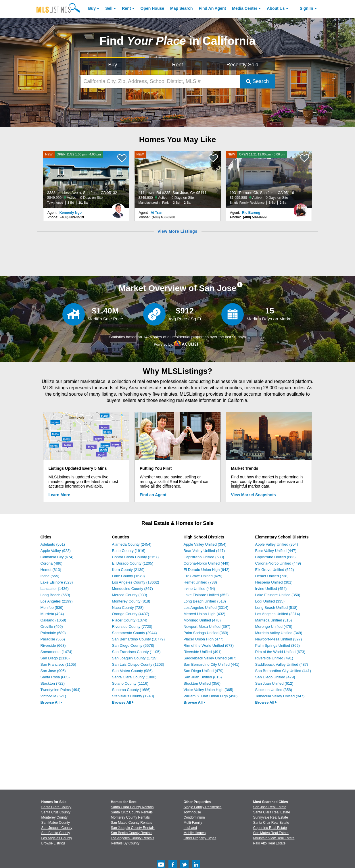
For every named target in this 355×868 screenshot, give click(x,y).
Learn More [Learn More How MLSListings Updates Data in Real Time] (59, 495)
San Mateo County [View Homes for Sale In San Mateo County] (56, 823)
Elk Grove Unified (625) (203, 576)
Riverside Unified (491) (203, 652)
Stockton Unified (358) (274, 690)
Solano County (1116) (130, 683)
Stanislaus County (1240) (133, 696)
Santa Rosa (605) (55, 677)
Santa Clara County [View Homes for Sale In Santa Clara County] (56, 807)
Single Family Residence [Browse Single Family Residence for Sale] (203, 807)
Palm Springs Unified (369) (206, 633)
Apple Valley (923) (56, 551)
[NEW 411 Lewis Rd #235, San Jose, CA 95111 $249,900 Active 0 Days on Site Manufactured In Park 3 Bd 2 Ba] (178, 180)
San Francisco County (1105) (136, 652)
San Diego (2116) (55, 658)
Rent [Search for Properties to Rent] (177, 65)
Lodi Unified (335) (270, 601)
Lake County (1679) (128, 576)
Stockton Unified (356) (202, 683)
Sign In (307, 8)
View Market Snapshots (254, 495)
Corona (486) (52, 563)
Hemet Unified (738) (200, 582)
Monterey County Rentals (130, 817)
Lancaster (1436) (55, 589)
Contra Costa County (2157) (136, 557)
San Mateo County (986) (133, 671)
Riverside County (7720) (132, 627)
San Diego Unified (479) (204, 671)
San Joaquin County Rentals (133, 828)
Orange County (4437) (131, 614)
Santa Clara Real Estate (272, 812)
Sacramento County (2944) (135, 633)
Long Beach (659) (55, 595)
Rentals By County (125, 843)
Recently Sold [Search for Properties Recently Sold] (242, 65)
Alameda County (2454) (132, 544)
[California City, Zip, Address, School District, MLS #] (160, 81)
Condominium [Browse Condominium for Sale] (194, 817)
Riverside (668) (53, 645)
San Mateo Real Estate (271, 833)
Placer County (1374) (130, 620)
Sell (109, 8)
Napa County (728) (128, 608)
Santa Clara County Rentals (132, 807)
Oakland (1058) (53, 620)
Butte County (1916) (129, 551)
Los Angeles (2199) (57, 601)
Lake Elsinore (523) (57, 582)
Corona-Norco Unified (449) (207, 563)
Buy (92, 8)
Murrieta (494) (52, 614)
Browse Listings (53, 843)
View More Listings (177, 231)
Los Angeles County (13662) (136, 582)
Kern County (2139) (128, 570)
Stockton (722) (53, 683)
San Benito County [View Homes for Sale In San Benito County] (56, 833)
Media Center (245, 8)
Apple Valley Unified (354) (205, 544)
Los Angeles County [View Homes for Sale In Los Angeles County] (57, 838)
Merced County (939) (130, 595)
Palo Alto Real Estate (269, 843)
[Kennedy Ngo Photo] (118, 208)
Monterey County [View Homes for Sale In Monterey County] (54, 817)
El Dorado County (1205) (133, 563)
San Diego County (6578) (133, 645)
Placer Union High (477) (204, 639)
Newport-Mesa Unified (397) (207, 627)
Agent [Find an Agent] (213, 8)
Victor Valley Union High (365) (209, 690)
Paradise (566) (53, 639)
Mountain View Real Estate (274, 838)
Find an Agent (153, 495)
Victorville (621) (53, 696)
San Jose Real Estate (270, 807)
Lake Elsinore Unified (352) (206, 595)
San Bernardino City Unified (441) (212, 664)
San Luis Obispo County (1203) (138, 664)
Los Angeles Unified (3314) (206, 608)
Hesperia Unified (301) (274, 582)
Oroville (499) (52, 627)
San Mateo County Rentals (132, 823)
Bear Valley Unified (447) (204, 551)
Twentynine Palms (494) (61, 690)
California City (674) (57, 557)
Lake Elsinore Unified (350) (278, 595)
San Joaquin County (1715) (135, 658)
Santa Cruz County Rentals (132, 812)
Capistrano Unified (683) (204, 557)
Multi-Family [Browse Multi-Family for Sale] (193, 823)
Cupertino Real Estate (270, 828)
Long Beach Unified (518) (205, 601)
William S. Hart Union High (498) (211, 696)
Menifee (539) (52, 608)
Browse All (51, 702)
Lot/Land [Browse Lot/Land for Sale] (190, 828)
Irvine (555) (50, 576)
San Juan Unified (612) (274, 683)
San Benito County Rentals (132, 833)
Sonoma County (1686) (131, 690)
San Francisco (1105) (58, 664)
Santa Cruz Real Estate (271, 823)
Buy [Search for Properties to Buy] (113, 65)
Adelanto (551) (53, 544)
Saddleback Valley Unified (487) (210, 658)
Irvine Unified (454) (199, 589)
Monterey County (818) (131, 601)
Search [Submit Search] (257, 81)
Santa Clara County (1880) (134, 677)
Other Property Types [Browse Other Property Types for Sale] (200, 838)
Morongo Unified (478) (202, 620)
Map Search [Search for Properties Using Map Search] (182, 8)
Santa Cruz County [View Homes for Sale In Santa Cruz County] (56, 812)
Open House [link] (152, 8)
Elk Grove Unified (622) (275, 570)
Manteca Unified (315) (274, 620)
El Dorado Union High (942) (207, 570)
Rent (126, 8)
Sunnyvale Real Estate (271, 817)
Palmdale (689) (53, 633)
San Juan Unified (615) (203, 677)
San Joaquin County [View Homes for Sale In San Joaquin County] (57, 828)
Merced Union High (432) (205, 614)
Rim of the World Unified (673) (209, 645)
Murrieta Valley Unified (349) (279, 633)
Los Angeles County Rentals (133, 838)
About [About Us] (276, 8)
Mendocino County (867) (133, 589)
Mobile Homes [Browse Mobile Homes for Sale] (195, 833)
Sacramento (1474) (56, 652)
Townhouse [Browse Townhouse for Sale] (192, 812)
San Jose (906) (53, 671)
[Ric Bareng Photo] (301, 208)
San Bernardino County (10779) (139, 639)
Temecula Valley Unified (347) (280, 696)
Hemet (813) (51, 570)
